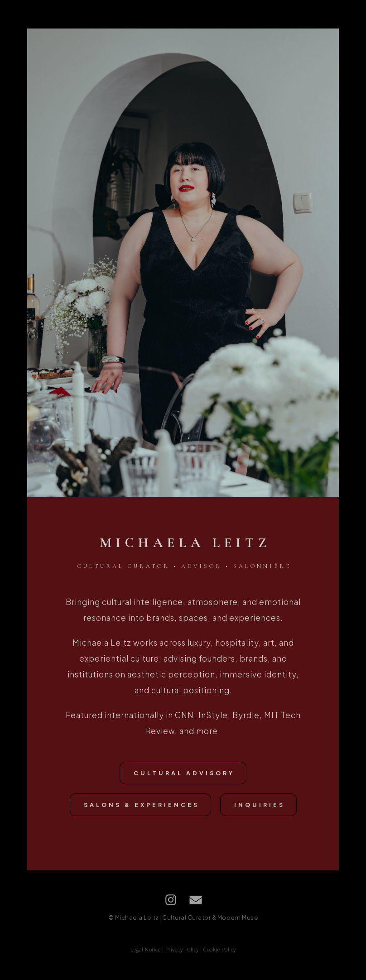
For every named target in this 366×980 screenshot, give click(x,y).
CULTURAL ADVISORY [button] (184, 777)
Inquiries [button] (260, 809)
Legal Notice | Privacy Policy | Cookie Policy (183, 954)
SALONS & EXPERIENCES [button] (142, 809)
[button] (171, 904)
